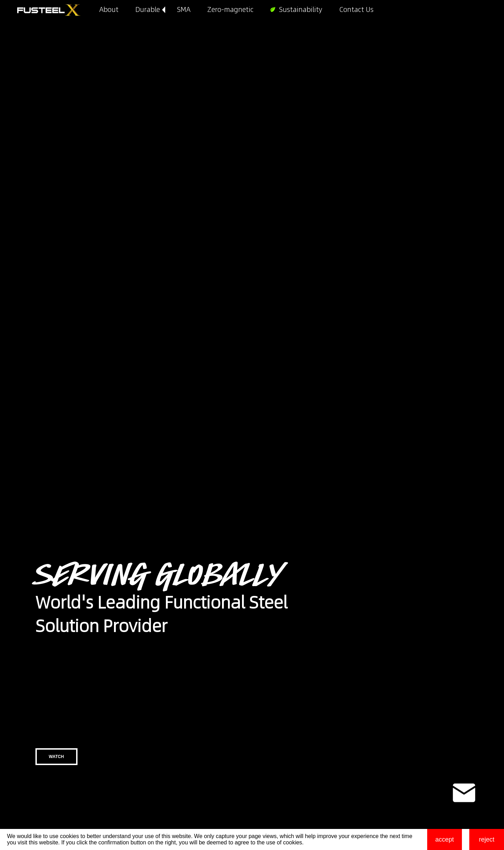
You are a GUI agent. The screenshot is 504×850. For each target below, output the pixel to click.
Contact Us (356, 10)
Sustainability (301, 10)
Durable (148, 10)
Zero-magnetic (230, 10)
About (109, 10)
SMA (184, 10)
